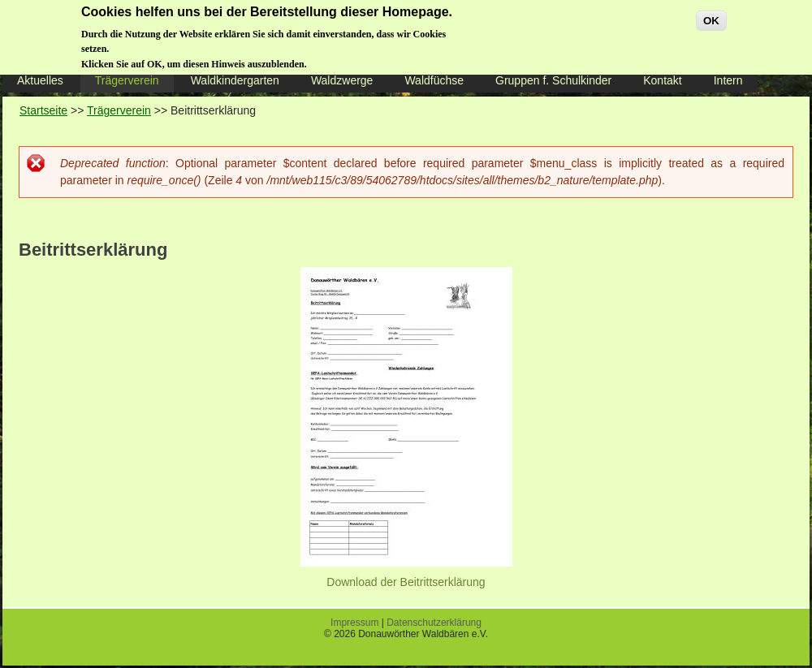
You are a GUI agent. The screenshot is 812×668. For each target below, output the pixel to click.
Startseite (43, 110)
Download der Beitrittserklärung (406, 582)
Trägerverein (119, 110)
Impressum (354, 623)
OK (711, 17)
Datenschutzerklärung (434, 623)
